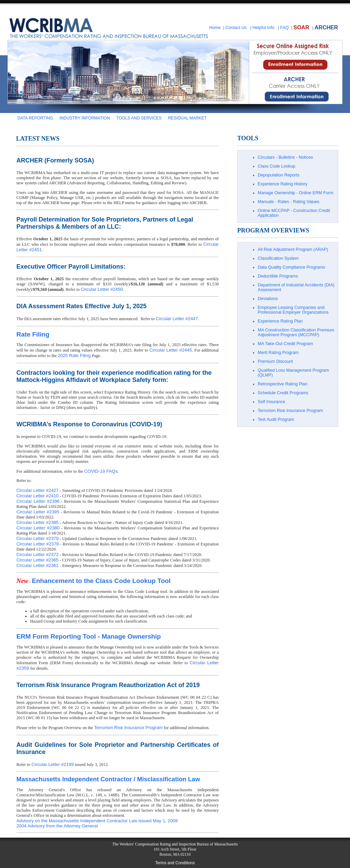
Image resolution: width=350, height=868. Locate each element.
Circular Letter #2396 (38, 501)
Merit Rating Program (278, 353)
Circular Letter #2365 (37, 560)
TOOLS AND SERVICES (139, 118)
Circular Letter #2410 (37, 496)
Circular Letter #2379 (37, 538)
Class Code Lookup (277, 166)
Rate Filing (33, 334)
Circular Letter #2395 (38, 512)
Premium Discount (275, 361)
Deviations (268, 299)
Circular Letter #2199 (52, 764)
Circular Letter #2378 (38, 544)
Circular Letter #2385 (37, 522)
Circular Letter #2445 (171, 350)
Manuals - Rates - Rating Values (288, 202)
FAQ (285, 28)
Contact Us (236, 28)
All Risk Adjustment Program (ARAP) (293, 250)
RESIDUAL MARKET (187, 118)
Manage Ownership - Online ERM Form (295, 193)
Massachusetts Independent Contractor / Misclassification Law (108, 779)
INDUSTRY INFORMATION (85, 118)
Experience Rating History (283, 184)
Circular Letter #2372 (37, 554)
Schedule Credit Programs (283, 393)
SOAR (301, 27)
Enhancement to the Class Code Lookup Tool (101, 581)
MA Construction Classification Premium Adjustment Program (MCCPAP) (296, 332)
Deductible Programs (278, 276)
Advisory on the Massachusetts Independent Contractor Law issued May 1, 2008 (97, 821)
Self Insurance (272, 402)
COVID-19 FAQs (101, 471)
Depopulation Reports (279, 175)
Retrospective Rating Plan (283, 384)
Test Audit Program (276, 419)
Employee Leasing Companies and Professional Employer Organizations (293, 310)
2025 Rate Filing (74, 355)
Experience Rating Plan (280, 321)
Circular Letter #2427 (37, 490)
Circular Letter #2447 (177, 319)
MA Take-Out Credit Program (285, 344)
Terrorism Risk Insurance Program (128, 728)
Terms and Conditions (175, 863)
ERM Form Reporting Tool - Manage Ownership (89, 636)
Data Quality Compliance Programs (291, 267)
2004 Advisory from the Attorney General (57, 826)
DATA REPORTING (35, 118)
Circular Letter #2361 (37, 565)
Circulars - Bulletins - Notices (285, 157)
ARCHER (326, 27)
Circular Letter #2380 (38, 528)
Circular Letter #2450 (102, 289)
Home (215, 28)
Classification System (278, 258)
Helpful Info (264, 28)
